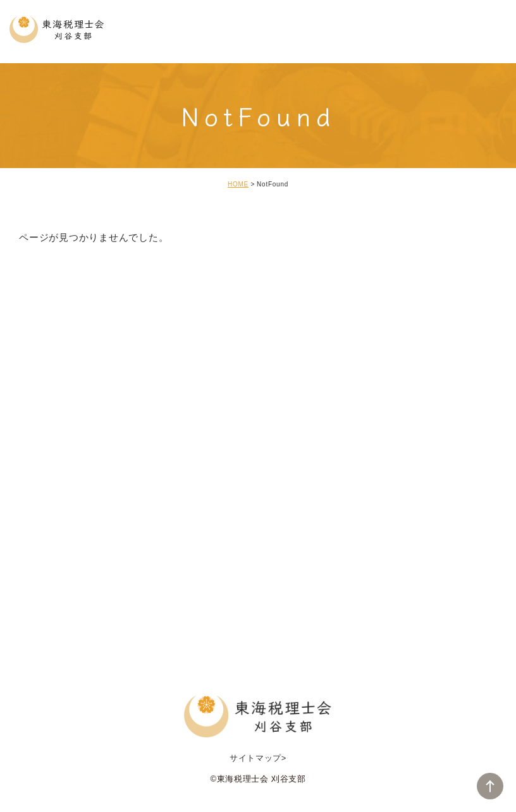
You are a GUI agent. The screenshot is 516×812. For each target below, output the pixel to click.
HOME (238, 184)
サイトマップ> (258, 758)
